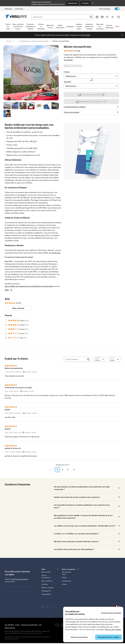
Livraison (45, 584)
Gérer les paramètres (79, 637)
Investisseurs (66, 581)
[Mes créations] (102, 17)
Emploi (64, 578)
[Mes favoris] (107, 17)
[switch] (111, 9)
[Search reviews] (76, 359)
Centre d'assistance (46, 576)
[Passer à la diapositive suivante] (122, 35)
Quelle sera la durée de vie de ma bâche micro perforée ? (77, 497)
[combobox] (61, 17)
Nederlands (73, 3)
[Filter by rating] (99, 359)
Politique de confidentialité (29, 625)
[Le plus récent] (114, 359)
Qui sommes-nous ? (67, 573)
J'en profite (86, 35)
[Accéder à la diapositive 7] (55, 106)
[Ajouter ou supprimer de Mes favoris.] (55, 49)
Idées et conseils (48, 588)
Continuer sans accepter (111, 613)
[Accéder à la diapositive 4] (31, 106)
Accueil (9, 41)
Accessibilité (46, 594)
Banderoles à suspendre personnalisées (35, 41)
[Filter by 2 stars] (6, 333)
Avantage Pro (46, 591)
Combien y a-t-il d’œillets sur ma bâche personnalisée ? (76, 534)
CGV (40, 625)
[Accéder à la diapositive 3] (23, 106)
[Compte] (113, 17)
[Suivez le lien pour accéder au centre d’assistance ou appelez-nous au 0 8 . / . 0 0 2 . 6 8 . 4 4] (97, 17)
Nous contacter (47, 581)
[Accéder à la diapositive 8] (7, 114)
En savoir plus (55, 253)
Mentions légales (10, 628)
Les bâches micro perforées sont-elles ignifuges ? (74, 549)
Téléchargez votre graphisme (91, 102)
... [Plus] (16, 41)
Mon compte (46, 572)
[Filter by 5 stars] (6, 321)
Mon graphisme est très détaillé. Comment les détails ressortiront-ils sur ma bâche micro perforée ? (83, 517)
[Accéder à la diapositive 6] (47, 106)
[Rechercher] (91, 17)
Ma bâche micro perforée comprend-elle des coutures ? (77, 541)
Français (85, 3)
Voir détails (68, 60)
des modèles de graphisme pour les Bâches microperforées (29, 286)
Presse (64, 584)
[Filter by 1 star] (6, 338)
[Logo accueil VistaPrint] (16, 17)
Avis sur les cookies (113, 629)
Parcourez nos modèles (91, 95)
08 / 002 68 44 (9, 625)
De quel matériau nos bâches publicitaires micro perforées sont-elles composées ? (82, 488)
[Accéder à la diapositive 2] (15, 106)
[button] (51, 470)
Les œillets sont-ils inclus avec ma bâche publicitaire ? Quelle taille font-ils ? (85, 526)
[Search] (88, 359)
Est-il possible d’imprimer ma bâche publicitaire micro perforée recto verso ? (82, 506)
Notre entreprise (71, 569)
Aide (50, 569)
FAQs (9, 290)
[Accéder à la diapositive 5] (39, 106)
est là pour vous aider (20, 579)
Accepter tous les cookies (109, 637)
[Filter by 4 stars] (6, 325)
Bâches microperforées (61, 41)
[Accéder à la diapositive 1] (7, 106)
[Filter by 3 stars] (6, 329)
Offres (117, 26)
